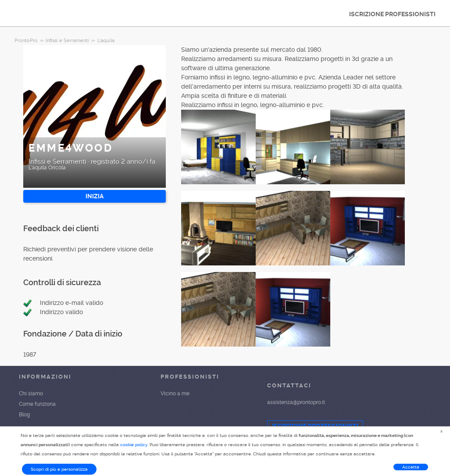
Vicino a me (175, 394)
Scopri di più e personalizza (59, 469)
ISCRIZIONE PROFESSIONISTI (392, 14)
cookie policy (134, 445)
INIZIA (95, 196)
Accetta (411, 467)
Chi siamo (31, 394)
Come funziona (37, 404)
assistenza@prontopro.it (296, 402)
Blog (24, 415)
